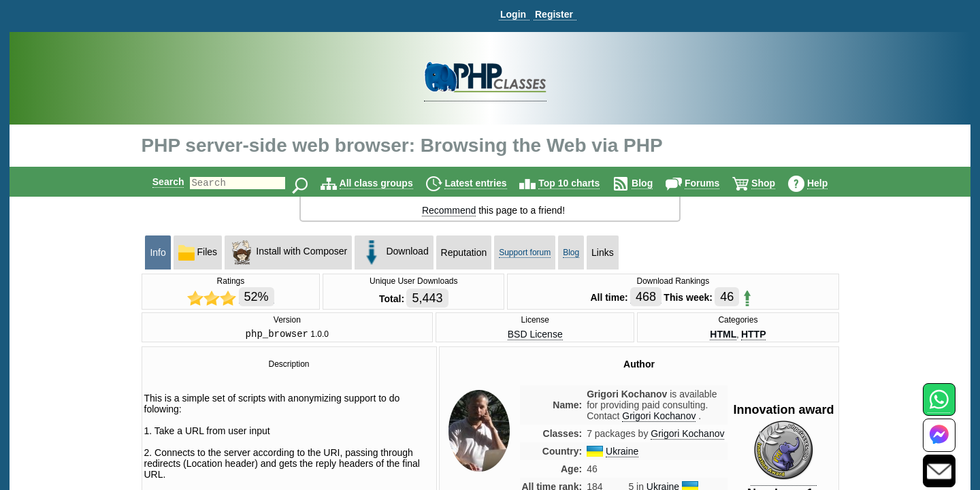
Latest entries (487, 183)
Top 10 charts (581, 183)
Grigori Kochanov (687, 436)
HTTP (754, 335)
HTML (723, 335)
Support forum (525, 252)
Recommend (449, 210)
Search (157, 182)
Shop (775, 183)
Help (829, 183)
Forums (714, 183)
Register (554, 14)
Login (513, 14)
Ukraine (622, 453)
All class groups (388, 183)
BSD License (535, 335)
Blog (654, 183)
